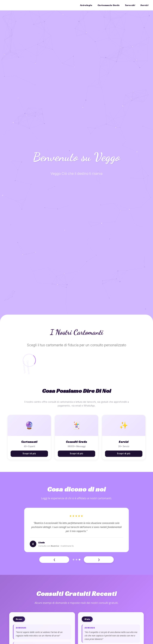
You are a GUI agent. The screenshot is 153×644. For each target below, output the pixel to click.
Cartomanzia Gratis (109, 5)
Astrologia (86, 5)
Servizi (144, 5)
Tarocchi (130, 5)
